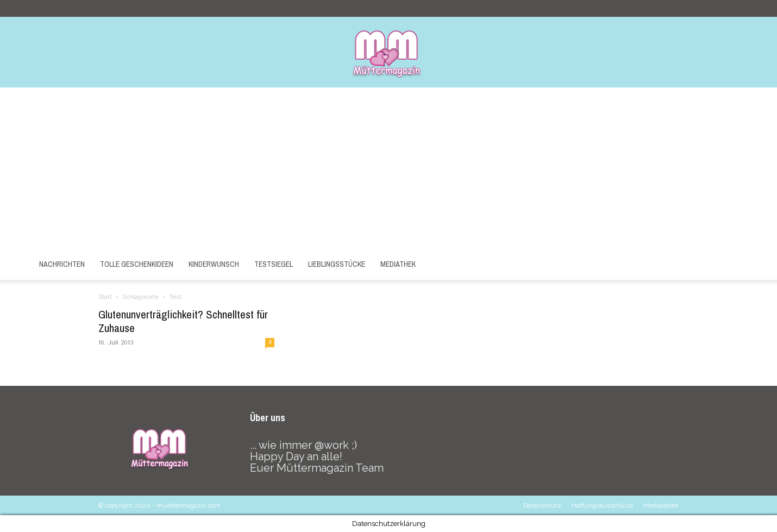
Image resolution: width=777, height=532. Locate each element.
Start (105, 297)
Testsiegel (274, 264)
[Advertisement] (388, 169)
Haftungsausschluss (602, 505)
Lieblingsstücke (337, 264)
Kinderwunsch (214, 264)
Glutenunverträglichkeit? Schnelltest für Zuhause (183, 321)
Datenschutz (542, 505)
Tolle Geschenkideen (137, 264)
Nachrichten (62, 264)
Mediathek (398, 264)
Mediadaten (661, 505)
